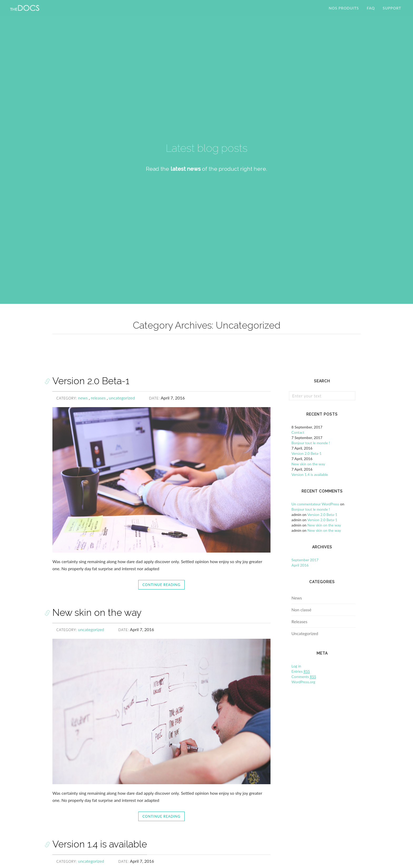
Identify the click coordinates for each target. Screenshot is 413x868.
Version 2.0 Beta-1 (91, 381)
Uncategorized (305, 633)
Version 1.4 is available (100, 844)
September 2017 (305, 560)
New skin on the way (97, 612)
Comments (304, 677)
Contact (298, 432)
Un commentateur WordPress (315, 504)
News (297, 598)
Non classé (302, 610)
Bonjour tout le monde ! (311, 443)
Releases (299, 621)
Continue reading (161, 585)
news (83, 398)
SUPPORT (392, 12)
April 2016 (300, 565)
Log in (296, 666)
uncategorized (122, 398)
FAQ (371, 12)
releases (99, 398)
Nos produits (344, 12)
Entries (301, 671)
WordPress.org (303, 682)
